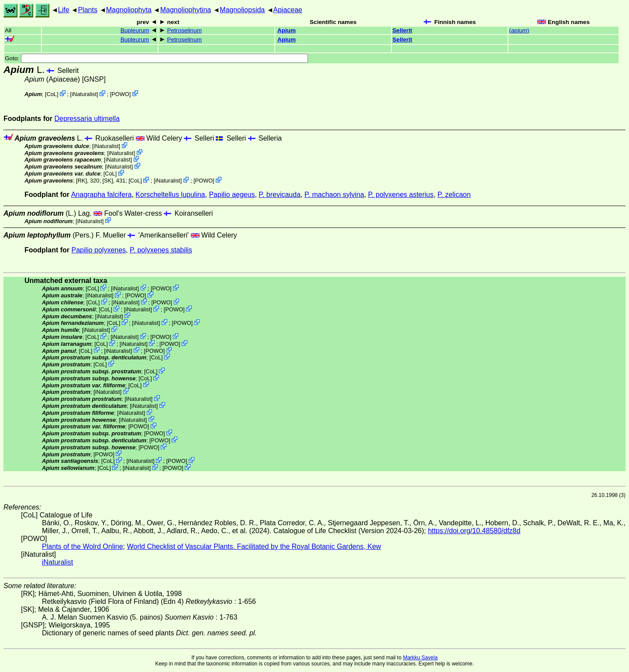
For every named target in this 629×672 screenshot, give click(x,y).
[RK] (81, 181)
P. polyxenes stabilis (161, 250)
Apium (287, 30)
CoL (52, 94)
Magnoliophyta (129, 10)
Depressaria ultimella (87, 119)
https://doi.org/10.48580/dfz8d (474, 531)
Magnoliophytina (186, 10)
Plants (87, 10)
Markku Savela (420, 658)
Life (64, 10)
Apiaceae (288, 10)
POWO (120, 94)
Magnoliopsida (242, 10)
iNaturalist (84, 94)
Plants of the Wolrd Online (83, 546)
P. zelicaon (454, 195)
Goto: (156, 58)
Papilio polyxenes (99, 250)
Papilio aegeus (232, 195)
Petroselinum (184, 30)
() (519, 30)
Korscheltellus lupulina (170, 195)
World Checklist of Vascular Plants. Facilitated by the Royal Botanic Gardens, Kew (254, 546)
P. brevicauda (280, 195)
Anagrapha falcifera (102, 195)
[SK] (108, 181)
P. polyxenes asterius (401, 195)
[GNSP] (94, 79)
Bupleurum (135, 30)
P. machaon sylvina (334, 195)
